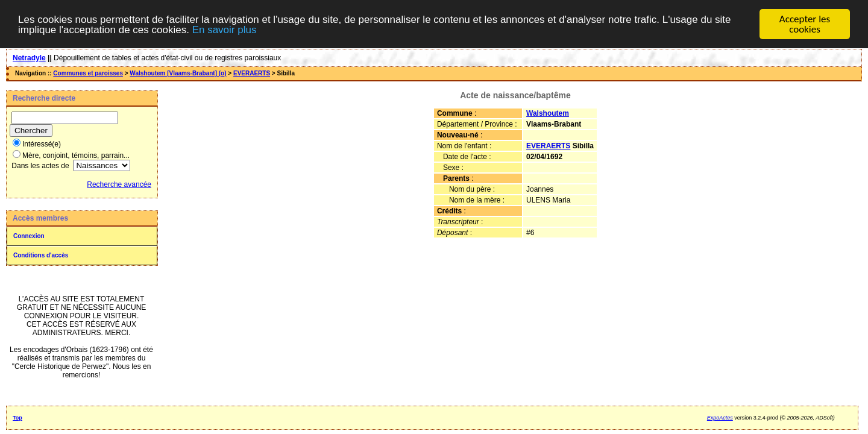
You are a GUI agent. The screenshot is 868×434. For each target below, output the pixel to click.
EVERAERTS (252, 73)
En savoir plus (225, 29)
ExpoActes (720, 418)
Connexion (29, 236)
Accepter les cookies (805, 24)
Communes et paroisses (88, 73)
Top (17, 418)
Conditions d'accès (41, 255)
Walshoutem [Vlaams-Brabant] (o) (178, 73)
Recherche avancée (119, 184)
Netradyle (29, 58)
